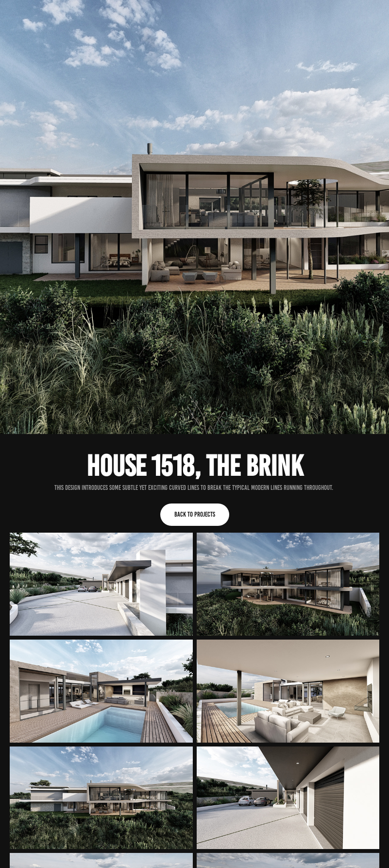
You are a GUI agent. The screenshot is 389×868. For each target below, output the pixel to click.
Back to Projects (195, 514)
